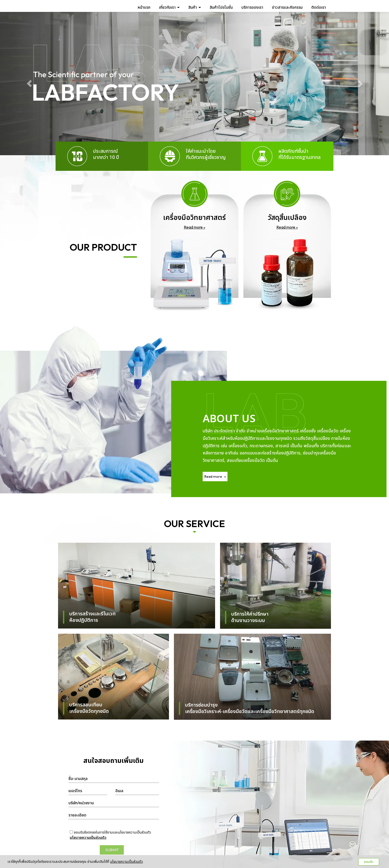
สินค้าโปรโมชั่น (221, 7)
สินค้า (195, 7)
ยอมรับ (369, 862)
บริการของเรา (252, 7)
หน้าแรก (144, 7)
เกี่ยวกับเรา (169, 7)
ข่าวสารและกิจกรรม (287, 7)
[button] (29, 83)
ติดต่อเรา (319, 7)
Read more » (194, 227)
